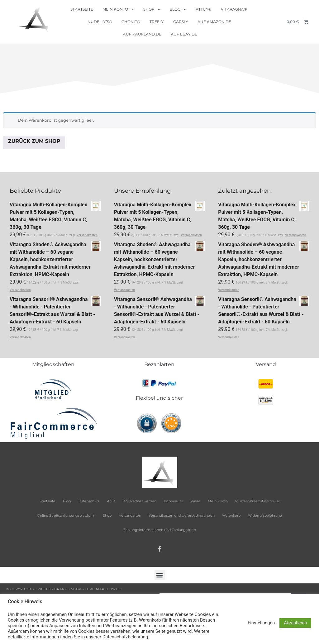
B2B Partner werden (139, 501)
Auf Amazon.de (214, 22)
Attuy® (204, 9)
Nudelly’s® (100, 22)
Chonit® (131, 22)
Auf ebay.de (184, 34)
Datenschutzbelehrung (125, 637)
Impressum (174, 501)
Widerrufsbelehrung (265, 515)
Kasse (195, 501)
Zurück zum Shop (34, 141)
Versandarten (130, 515)
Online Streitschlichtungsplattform (66, 515)
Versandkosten (87, 235)
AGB (111, 501)
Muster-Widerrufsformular (257, 501)
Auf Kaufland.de (142, 34)
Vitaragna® (234, 9)
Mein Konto (118, 9)
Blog (178, 9)
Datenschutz (89, 501)
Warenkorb (231, 515)
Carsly (181, 22)
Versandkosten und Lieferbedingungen (182, 515)
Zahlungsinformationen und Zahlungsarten (160, 530)
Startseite (82, 9)
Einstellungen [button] (261, 623)
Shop (152, 9)
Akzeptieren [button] (295, 623)
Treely (157, 22)
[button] (160, 575)
